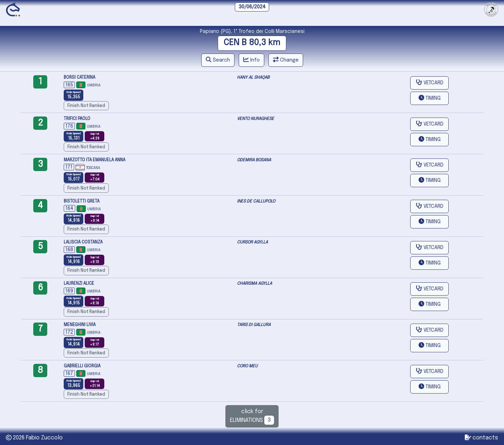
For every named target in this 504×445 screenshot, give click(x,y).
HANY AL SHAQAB (253, 78)
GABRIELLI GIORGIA (82, 366)
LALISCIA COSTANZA (83, 242)
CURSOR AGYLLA (252, 242)
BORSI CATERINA (79, 78)
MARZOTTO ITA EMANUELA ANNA (94, 160)
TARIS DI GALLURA (254, 325)
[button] (218, 60)
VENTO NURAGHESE (255, 119)
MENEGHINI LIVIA (80, 325)
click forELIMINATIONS (252, 417)
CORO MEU (247, 366)
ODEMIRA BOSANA (254, 160)
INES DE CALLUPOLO (256, 202)
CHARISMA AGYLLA (254, 284)
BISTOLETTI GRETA (82, 202)
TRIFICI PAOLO (77, 119)
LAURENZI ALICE (79, 284)
